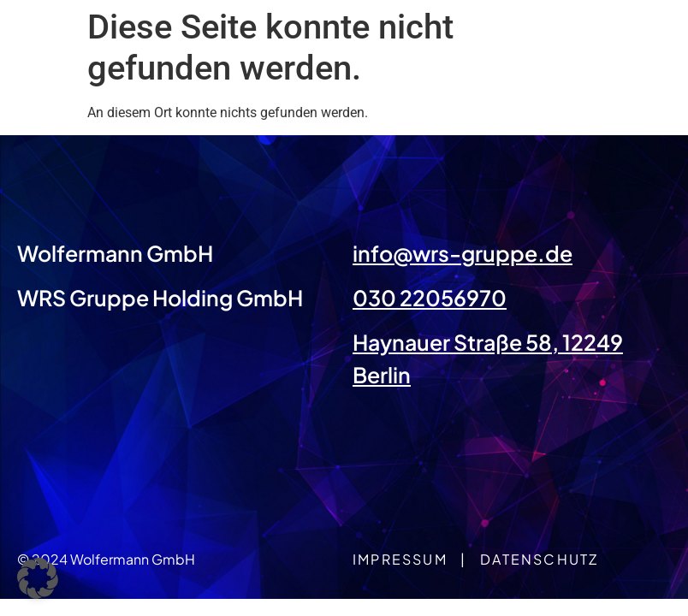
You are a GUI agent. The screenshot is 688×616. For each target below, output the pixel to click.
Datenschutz (539, 559)
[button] (38, 578)
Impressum (400, 559)
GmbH (178, 253)
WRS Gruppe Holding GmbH (160, 298)
